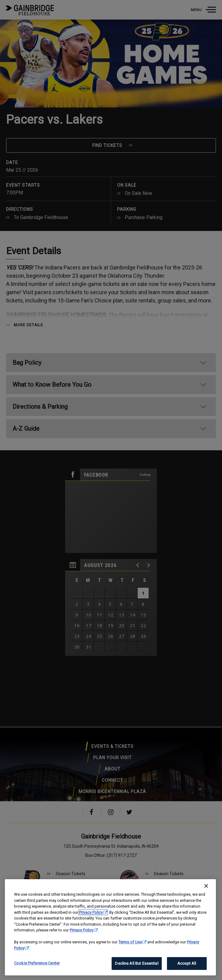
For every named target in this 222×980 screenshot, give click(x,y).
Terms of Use (130, 942)
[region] (110, 927)
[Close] (206, 886)
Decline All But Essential (137, 963)
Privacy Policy (91, 912)
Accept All (187, 963)
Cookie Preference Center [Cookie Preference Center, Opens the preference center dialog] (37, 963)
